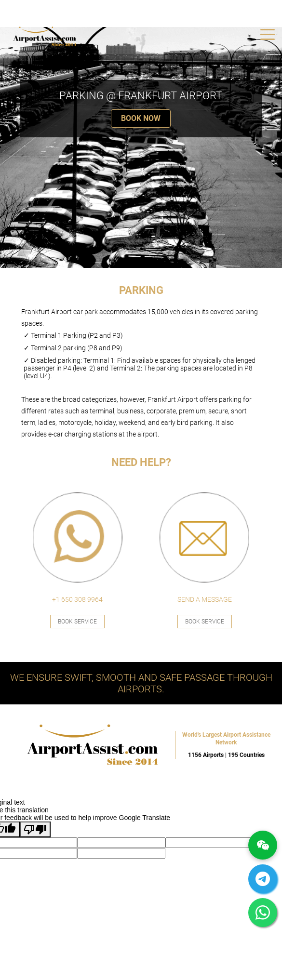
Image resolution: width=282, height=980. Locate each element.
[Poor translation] (35, 829)
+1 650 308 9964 (77, 599)
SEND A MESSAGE (205, 599)
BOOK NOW (141, 118)
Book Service (77, 622)
